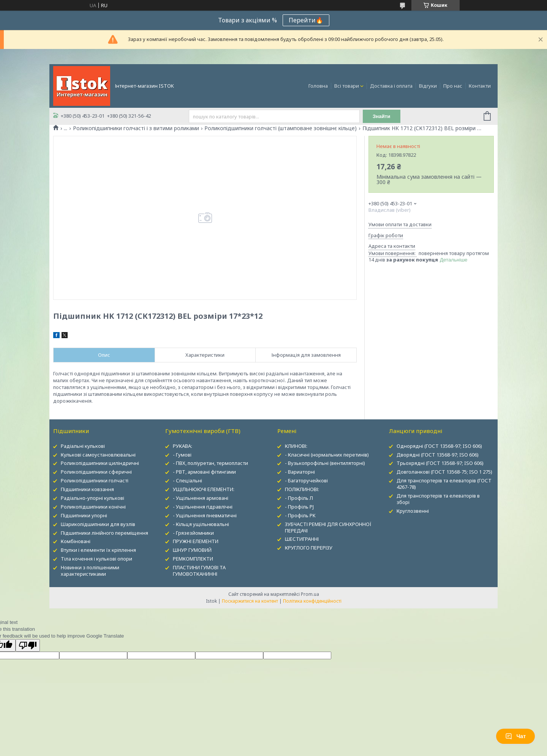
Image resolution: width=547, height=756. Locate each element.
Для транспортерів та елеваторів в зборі (438, 499)
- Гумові (182, 455)
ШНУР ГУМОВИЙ (192, 550)
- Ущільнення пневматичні (205, 515)
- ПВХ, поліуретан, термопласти (210, 463)
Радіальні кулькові (83, 446)
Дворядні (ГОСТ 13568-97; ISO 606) (438, 455)
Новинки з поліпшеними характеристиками (90, 571)
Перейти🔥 (306, 20)
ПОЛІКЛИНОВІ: (302, 489)
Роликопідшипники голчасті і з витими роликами (136, 128)
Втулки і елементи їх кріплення (98, 550)
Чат (515, 736)
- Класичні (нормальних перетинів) (327, 455)
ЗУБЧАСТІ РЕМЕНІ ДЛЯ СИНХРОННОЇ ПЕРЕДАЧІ (328, 527)
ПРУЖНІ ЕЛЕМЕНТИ (196, 541)
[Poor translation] (28, 645)
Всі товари (347, 86)
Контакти (480, 86)
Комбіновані (76, 541)
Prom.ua (310, 594)
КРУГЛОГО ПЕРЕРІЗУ (309, 548)
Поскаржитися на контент (250, 601)
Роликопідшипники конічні (93, 507)
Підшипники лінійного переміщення (104, 533)
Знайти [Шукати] (382, 116)
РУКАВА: (183, 446)
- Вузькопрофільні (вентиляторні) (325, 463)
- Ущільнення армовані (201, 498)
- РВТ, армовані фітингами (204, 472)
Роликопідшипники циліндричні (100, 463)
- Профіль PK (300, 515)
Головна (318, 86)
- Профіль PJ (299, 507)
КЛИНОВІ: (296, 446)
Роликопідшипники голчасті (95, 480)
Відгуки (428, 86)
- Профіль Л (299, 498)
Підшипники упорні (84, 515)
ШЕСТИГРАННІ (302, 539)
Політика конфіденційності (312, 601)
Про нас (453, 86)
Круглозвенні (413, 511)
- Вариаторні (300, 472)
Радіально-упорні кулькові (92, 498)
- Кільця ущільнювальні (201, 524)
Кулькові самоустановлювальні (98, 455)
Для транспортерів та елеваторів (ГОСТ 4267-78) (444, 484)
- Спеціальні (187, 480)
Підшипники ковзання (87, 489)
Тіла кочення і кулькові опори (96, 559)
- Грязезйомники (193, 533)
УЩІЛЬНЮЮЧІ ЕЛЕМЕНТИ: (204, 489)
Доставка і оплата (391, 86)
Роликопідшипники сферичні (96, 472)
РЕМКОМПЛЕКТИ (193, 559)
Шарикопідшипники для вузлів (98, 524)
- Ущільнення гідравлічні (203, 507)
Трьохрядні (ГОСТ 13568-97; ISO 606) (440, 463)
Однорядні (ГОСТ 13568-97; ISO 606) (439, 446)
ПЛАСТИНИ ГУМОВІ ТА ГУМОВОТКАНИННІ (199, 571)
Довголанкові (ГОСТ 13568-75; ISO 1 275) (444, 472)
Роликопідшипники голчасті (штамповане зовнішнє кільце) (281, 128)
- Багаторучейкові (306, 480)
